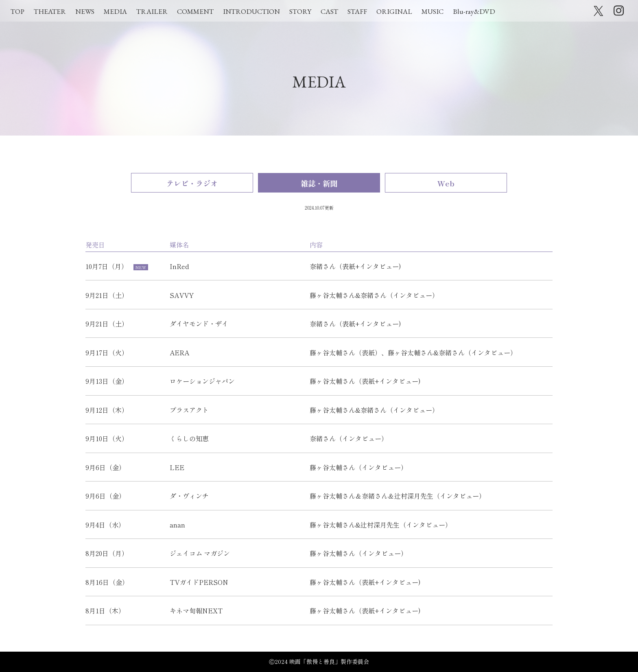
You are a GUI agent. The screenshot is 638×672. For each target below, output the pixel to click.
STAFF (357, 12)
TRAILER (152, 12)
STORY (300, 12)
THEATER (50, 12)
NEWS (85, 12)
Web (446, 183)
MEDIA (115, 12)
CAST (329, 12)
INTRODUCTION (251, 12)
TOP (17, 12)
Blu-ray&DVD (474, 12)
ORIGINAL (394, 12)
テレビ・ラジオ (192, 183)
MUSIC (433, 12)
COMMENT (195, 12)
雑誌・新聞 (319, 183)
